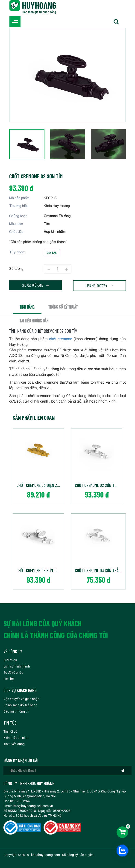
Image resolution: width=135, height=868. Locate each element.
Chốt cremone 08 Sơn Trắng (40, 570)
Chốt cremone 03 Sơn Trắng (99, 570)
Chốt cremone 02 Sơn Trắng (98, 485)
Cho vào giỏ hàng (35, 285)
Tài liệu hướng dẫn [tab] (34, 321)
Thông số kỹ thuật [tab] (63, 307)
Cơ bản (52, 252)
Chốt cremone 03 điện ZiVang (40, 485)
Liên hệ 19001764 (100, 285)
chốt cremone (61, 339)
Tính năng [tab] (27, 307)
